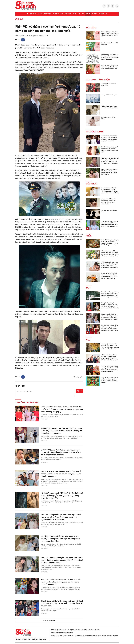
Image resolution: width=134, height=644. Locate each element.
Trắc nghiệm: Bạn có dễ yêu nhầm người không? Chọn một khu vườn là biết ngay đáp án (110, 380)
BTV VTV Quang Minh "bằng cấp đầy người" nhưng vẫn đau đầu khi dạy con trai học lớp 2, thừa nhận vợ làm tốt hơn (61, 452)
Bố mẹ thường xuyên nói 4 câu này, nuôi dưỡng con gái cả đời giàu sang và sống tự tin (110, 34)
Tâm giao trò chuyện (44, 14)
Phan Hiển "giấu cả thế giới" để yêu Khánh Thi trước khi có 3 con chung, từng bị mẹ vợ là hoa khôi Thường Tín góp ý (62, 409)
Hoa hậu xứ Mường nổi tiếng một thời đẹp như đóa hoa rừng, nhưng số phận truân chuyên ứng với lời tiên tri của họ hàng (110, 295)
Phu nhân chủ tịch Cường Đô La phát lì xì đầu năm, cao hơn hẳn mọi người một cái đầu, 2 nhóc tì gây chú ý (61, 582)
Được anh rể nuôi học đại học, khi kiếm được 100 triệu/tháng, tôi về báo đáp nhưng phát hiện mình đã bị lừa (110, 191)
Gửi (80, 391)
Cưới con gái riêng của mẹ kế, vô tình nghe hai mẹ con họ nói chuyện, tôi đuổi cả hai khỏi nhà (110, 172)
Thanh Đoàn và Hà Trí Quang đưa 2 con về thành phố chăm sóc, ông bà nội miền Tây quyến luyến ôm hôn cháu (62, 603)
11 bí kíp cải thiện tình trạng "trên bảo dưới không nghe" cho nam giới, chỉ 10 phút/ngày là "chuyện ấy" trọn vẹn (110, 265)
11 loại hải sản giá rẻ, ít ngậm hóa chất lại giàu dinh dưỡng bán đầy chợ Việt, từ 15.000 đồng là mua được (110, 242)
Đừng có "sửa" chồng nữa (109, 95)
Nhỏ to (94, 14)
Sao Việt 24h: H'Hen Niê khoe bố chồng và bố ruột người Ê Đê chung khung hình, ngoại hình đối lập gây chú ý (61, 474)
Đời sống (33, 14)
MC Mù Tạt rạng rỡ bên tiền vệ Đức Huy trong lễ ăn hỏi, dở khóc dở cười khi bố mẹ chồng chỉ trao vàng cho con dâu (62, 431)
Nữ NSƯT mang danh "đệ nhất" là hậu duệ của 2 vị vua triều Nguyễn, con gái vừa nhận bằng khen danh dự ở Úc (62, 495)
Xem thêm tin (50, 620)
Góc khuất (68, 14)
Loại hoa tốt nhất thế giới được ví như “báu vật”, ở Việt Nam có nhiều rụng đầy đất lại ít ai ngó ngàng (110, 276)
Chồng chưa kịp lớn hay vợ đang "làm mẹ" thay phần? (110, 107)
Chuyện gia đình (58, 14)
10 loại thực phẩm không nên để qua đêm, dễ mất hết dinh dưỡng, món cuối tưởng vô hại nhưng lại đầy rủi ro (110, 253)
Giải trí (88, 14)
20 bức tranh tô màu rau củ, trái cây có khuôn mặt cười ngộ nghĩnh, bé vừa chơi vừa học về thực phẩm (110, 57)
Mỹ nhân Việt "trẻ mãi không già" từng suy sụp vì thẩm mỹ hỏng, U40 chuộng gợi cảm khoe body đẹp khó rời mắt (110, 329)
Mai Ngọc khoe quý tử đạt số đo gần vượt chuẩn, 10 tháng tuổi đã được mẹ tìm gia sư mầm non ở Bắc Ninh (60, 539)
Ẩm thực (101, 14)
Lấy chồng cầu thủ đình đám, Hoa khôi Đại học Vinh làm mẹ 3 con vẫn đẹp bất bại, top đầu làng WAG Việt (110, 317)
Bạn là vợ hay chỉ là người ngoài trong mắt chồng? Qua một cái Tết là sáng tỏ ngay (110, 149)
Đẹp (79, 14)
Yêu (83, 14)
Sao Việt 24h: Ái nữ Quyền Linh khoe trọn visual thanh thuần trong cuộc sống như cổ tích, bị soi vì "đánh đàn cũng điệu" (62, 560)
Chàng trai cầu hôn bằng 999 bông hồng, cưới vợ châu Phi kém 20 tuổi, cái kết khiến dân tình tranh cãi (110, 357)
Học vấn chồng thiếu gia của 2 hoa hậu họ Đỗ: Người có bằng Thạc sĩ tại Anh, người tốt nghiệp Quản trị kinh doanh (61, 517)
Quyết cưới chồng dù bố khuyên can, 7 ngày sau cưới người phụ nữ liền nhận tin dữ (109, 201)
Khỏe (74, 14)
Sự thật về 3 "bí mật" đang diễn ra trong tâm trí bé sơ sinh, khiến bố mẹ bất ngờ (110, 67)
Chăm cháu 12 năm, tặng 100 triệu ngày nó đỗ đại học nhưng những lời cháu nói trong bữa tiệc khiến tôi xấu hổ (110, 161)
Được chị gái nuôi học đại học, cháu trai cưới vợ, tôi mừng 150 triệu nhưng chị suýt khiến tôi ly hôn (109, 138)
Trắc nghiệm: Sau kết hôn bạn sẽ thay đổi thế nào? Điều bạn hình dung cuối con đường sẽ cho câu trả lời (110, 346)
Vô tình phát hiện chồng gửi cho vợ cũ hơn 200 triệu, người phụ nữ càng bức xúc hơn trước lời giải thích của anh (110, 225)
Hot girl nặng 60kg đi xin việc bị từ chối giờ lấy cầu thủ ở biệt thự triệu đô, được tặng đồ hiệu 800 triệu (110, 305)
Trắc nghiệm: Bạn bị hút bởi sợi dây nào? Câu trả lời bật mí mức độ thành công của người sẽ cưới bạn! (110, 369)
